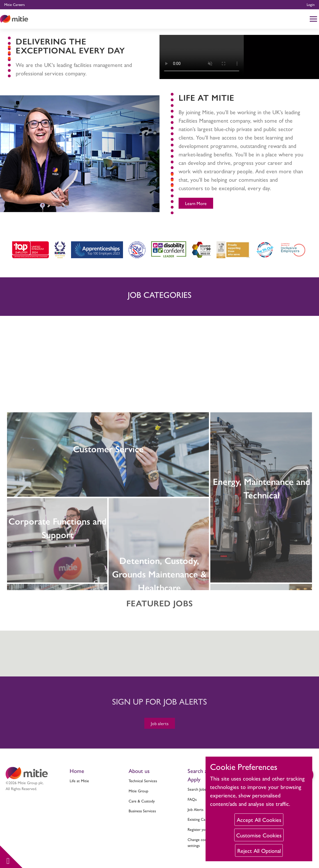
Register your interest (205, 829)
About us (139, 771)
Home (77, 771)
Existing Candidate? (203, 819)
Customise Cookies (259, 835)
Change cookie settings (200, 842)
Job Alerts (195, 809)
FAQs (192, 799)
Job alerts (160, 723)
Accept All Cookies (259, 819)
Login (311, 4)
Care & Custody (142, 801)
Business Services (142, 811)
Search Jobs (197, 789)
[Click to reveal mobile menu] (313, 19)
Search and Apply (200, 775)
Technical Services (143, 781)
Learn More (196, 203)
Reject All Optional (259, 850)
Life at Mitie (79, 781)
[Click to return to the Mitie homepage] (14, 19)
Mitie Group (138, 791)
